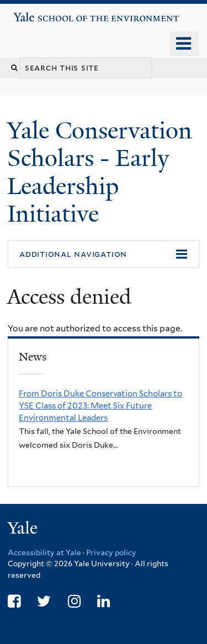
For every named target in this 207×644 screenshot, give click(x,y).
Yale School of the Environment (45, 13)
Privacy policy (111, 552)
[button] (104, 254)
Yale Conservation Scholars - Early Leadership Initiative (100, 172)
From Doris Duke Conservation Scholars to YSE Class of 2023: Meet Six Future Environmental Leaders (100, 406)
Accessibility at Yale (44, 552)
